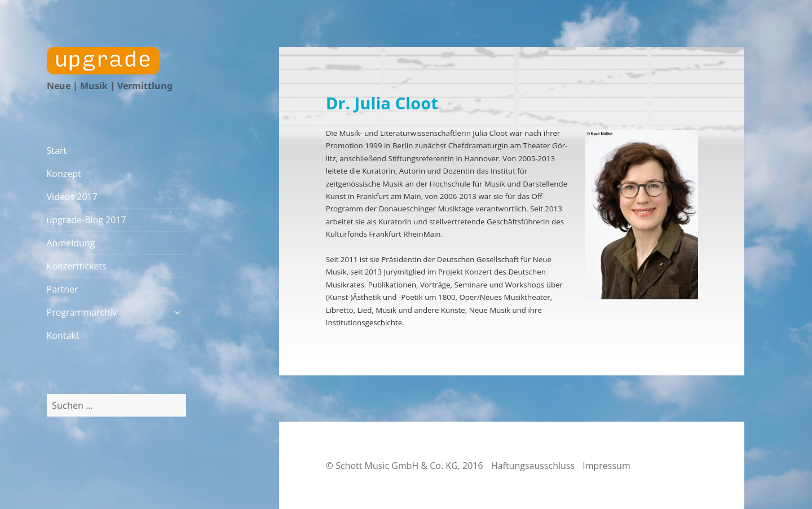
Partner (63, 289)
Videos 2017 (72, 197)
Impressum (606, 466)
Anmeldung (71, 243)
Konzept (64, 174)
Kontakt (63, 335)
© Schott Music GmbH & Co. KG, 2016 (405, 466)
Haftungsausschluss (533, 466)
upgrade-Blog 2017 (87, 220)
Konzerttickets (77, 266)
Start (57, 151)
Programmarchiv (82, 312)
